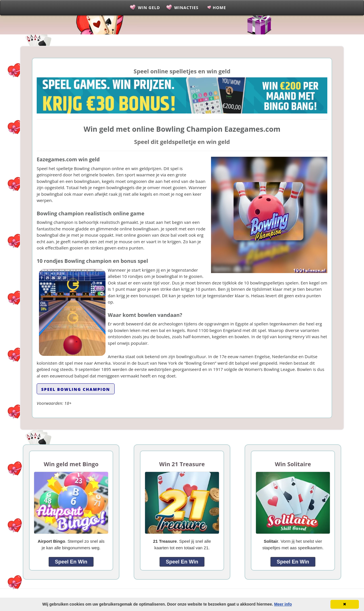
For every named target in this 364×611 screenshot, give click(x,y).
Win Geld (149, 8)
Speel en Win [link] (71, 562)
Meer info (283, 604)
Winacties (186, 8)
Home (219, 8)
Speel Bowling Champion (76, 389)
